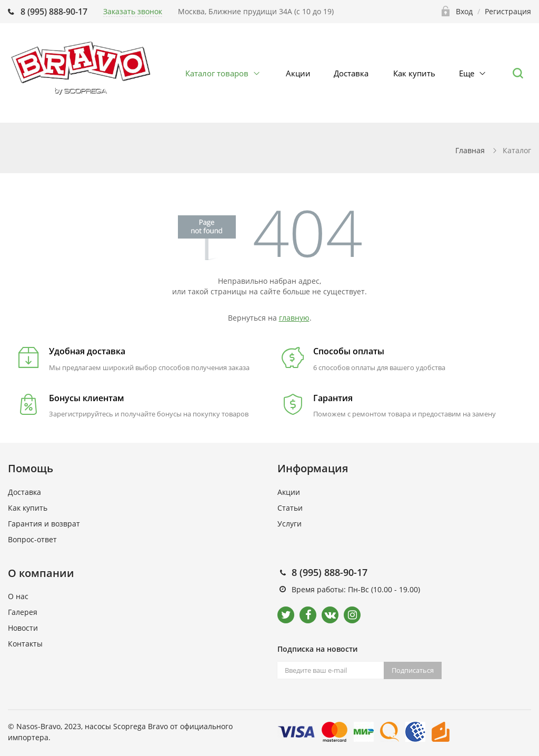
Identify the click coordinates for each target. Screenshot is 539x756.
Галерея (23, 612)
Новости (23, 628)
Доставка (351, 73)
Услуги (290, 524)
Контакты (25, 644)
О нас (18, 596)
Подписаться (413, 670)
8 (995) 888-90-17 (54, 12)
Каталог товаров (217, 73)
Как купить (414, 73)
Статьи (290, 508)
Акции (298, 73)
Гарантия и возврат (44, 524)
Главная (470, 150)
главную (294, 318)
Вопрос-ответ (32, 539)
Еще (467, 73)
